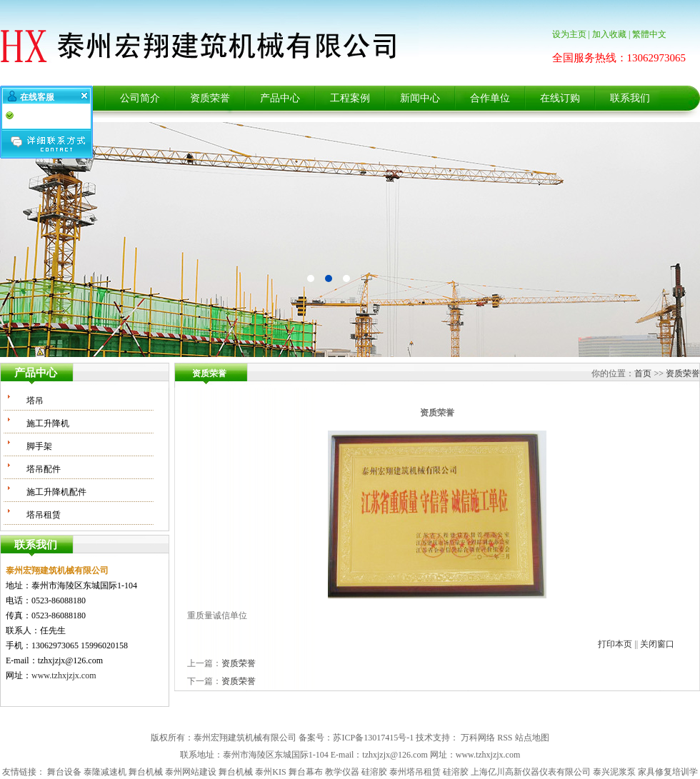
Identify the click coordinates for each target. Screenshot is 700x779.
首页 (643, 373)
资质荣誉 (210, 98)
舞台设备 (64, 772)
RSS (505, 738)
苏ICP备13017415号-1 (373, 738)
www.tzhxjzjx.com (64, 675)
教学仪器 (342, 772)
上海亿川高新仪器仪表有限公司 (531, 772)
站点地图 (532, 738)
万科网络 (478, 738)
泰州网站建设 (191, 772)
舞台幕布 (306, 772)
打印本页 (615, 644)
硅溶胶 (374, 772)
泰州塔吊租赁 (415, 772)
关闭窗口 (657, 644)
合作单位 (490, 98)
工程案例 (350, 98)
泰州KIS (270, 772)
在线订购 (560, 98)
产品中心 (280, 98)
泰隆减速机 (105, 772)
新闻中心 (420, 98)
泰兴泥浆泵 (614, 772)
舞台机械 (146, 772)
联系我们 (630, 98)
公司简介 (140, 98)
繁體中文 (649, 34)
